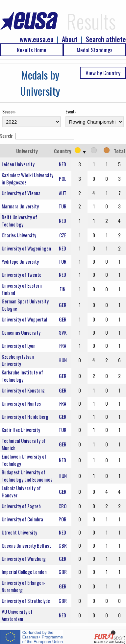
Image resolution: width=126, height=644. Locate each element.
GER (63, 305)
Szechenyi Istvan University (18, 360)
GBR (63, 545)
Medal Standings (95, 50)
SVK (63, 332)
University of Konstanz (23, 390)
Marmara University (20, 206)
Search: (37, 136)
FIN (63, 289)
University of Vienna (21, 193)
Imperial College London (24, 572)
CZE (63, 235)
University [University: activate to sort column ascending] (27, 151)
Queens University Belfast (26, 545)
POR (63, 519)
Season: (9, 111)
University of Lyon (19, 346)
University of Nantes (21, 403)
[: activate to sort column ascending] (79, 151)
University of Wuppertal (24, 319)
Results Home (32, 50)
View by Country (103, 73)
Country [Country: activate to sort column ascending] (63, 151)
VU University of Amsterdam (17, 615)
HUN (63, 360)
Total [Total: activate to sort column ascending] (119, 151)
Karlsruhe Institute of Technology (22, 376)
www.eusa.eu (37, 39)
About (70, 39)
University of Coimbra (22, 519)
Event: (71, 111)
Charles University (19, 235)
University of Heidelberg (25, 417)
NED (63, 164)
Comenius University (21, 332)
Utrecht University (19, 532)
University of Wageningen (26, 248)
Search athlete (106, 39)
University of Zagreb (21, 506)
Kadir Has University (21, 430)
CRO (63, 506)
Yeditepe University (20, 261)
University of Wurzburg (24, 559)
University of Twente (22, 274)
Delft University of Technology (19, 221)
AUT (63, 193)
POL (63, 179)
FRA (63, 346)
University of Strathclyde (26, 601)
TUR (63, 206)
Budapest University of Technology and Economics (27, 476)
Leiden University (18, 164)
